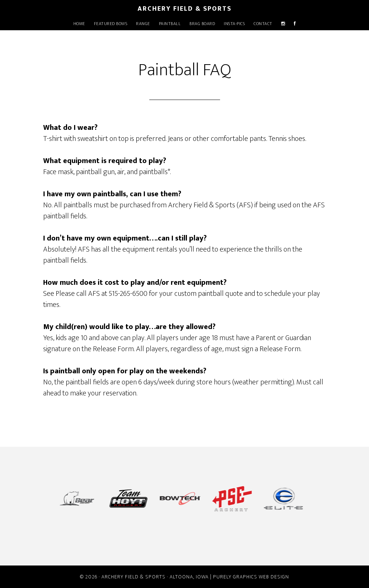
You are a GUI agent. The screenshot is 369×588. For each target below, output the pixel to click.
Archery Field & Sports (184, 9)
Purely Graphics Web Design (251, 577)
